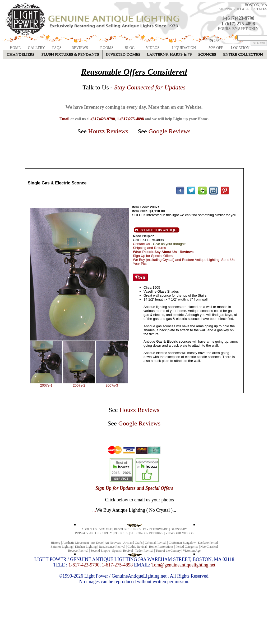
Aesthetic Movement (76, 543)
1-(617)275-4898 (130, 119)
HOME (15, 48)
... (134, 510)
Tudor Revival (144, 551)
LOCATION (240, 48)
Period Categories (187, 547)
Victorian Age (192, 551)
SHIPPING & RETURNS (147, 533)
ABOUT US (89, 529)
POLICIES (121, 533)
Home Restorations (161, 547)
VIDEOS (153, 48)
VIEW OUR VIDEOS (179, 533)
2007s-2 (79, 385)
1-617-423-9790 (84, 565)
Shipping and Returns (149, 248)
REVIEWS (80, 48)
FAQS (57, 48)
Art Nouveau (113, 543)
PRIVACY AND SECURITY (94, 533)
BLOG (130, 48)
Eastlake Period (208, 543)
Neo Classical (209, 547)
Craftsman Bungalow (182, 543)
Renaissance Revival (112, 547)
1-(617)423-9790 (238, 18)
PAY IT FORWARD (156, 529)
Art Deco (97, 543)
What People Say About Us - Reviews (163, 252)
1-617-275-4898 (117, 565)
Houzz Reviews (108, 131)
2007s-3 (112, 385)
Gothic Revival (137, 547)
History (56, 543)
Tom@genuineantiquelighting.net (183, 565)
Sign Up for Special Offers (153, 256)
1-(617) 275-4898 (238, 24)
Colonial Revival (156, 543)
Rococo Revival (78, 551)
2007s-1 (46, 385)
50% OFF (216, 48)
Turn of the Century (168, 551)
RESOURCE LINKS (127, 529)
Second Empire (100, 551)
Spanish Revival (123, 551)
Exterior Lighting (62, 547)
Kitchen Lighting (86, 547)
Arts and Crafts (133, 543)
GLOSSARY (179, 529)
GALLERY (36, 48)
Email (64, 119)
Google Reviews (170, 131)
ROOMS (107, 48)
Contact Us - (160, 244)
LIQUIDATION (184, 48)
